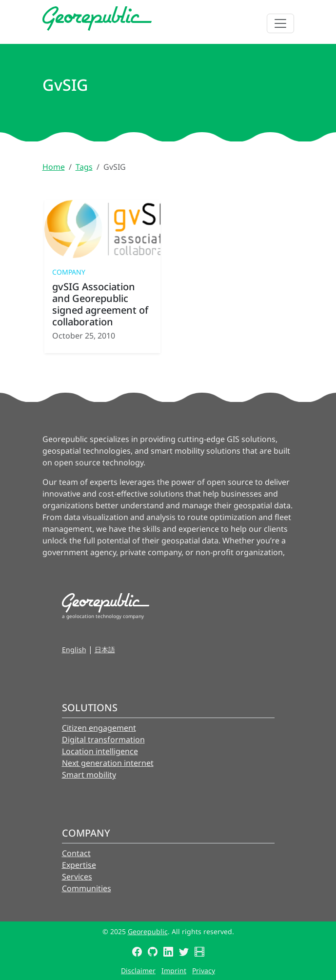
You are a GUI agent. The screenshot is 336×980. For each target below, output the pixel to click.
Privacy (204, 970)
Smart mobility (89, 775)
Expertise (79, 865)
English (74, 650)
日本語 (105, 650)
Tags (84, 167)
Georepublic (148, 931)
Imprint (174, 970)
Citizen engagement (99, 728)
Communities (87, 888)
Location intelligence (100, 751)
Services (77, 877)
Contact (76, 853)
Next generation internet (108, 763)
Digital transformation (103, 740)
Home (54, 167)
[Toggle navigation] (280, 23)
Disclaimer (138, 970)
